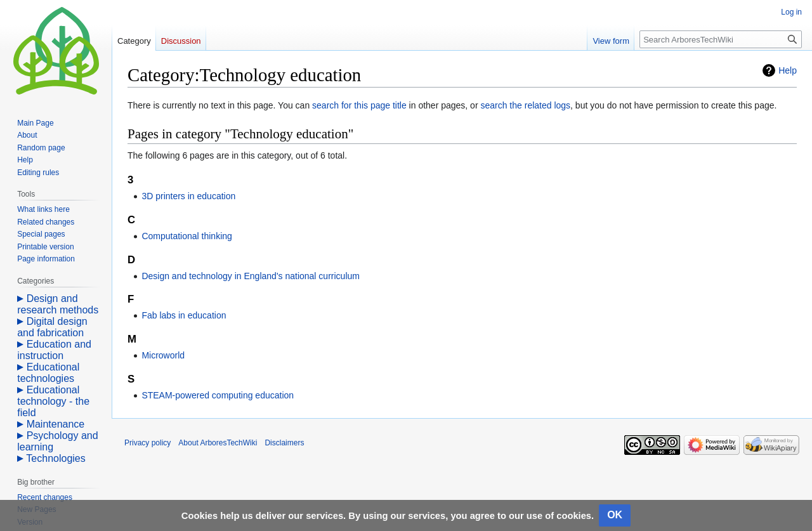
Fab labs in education (184, 315)
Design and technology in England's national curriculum (251, 276)
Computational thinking (187, 236)
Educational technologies (48, 373)
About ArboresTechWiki (218, 443)
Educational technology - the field (53, 401)
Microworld (163, 355)
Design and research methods (58, 304)
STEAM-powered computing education (218, 395)
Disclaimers (284, 443)
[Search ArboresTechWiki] (721, 39)
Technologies (56, 458)
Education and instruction (54, 350)
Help (788, 70)
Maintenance (56, 424)
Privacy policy (147, 443)
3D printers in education (188, 196)
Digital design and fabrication (52, 327)
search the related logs (525, 105)
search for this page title (359, 105)
